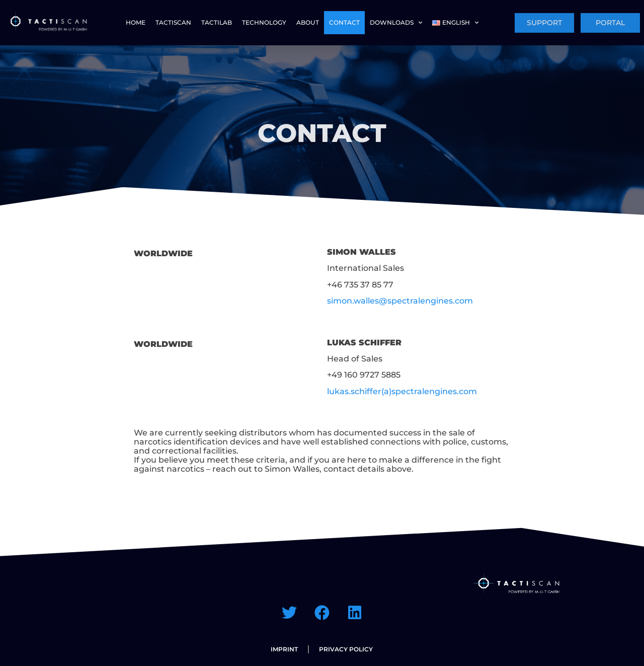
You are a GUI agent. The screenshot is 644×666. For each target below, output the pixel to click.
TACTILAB (217, 22)
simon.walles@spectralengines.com (400, 301)
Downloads (396, 23)
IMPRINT (284, 649)
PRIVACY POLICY (346, 649)
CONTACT (344, 22)
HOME (136, 22)
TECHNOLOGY (264, 22)
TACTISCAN (173, 22)
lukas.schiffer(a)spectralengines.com (402, 391)
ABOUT (308, 22)
